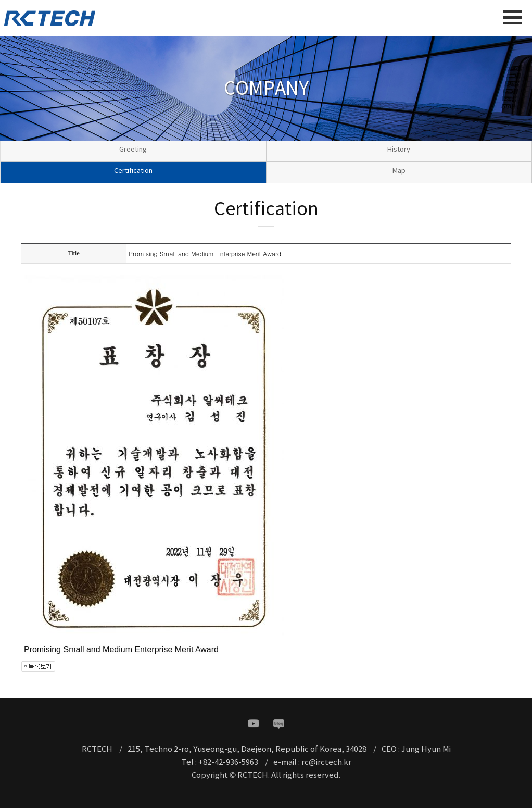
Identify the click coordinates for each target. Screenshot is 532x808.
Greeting (133, 150)
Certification (133, 171)
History (399, 150)
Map (399, 171)
